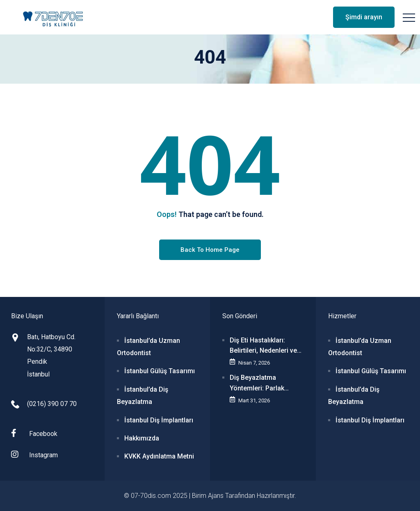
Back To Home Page (210, 250)
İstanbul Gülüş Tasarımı (160, 371)
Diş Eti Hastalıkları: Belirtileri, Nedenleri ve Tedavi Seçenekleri (263, 346)
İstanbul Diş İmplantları (159, 420)
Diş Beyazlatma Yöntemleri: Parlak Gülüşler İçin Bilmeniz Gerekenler (262, 383)
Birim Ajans (208, 496)
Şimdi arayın (364, 17)
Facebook (34, 433)
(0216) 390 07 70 (52, 404)
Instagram (34, 455)
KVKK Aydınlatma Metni (159, 456)
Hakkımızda (142, 438)
